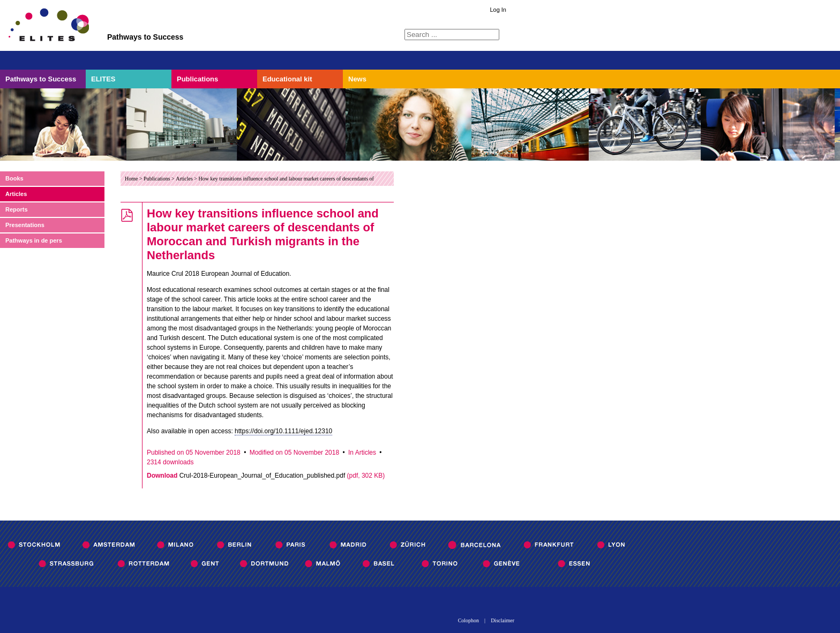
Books (14, 178)
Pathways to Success (41, 79)
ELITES (103, 79)
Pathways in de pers (34, 240)
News (357, 79)
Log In (498, 10)
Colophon (468, 621)
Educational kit (287, 79)
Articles (16, 194)
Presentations (25, 225)
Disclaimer (502, 621)
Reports (17, 209)
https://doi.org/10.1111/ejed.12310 (283, 431)
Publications (197, 79)
